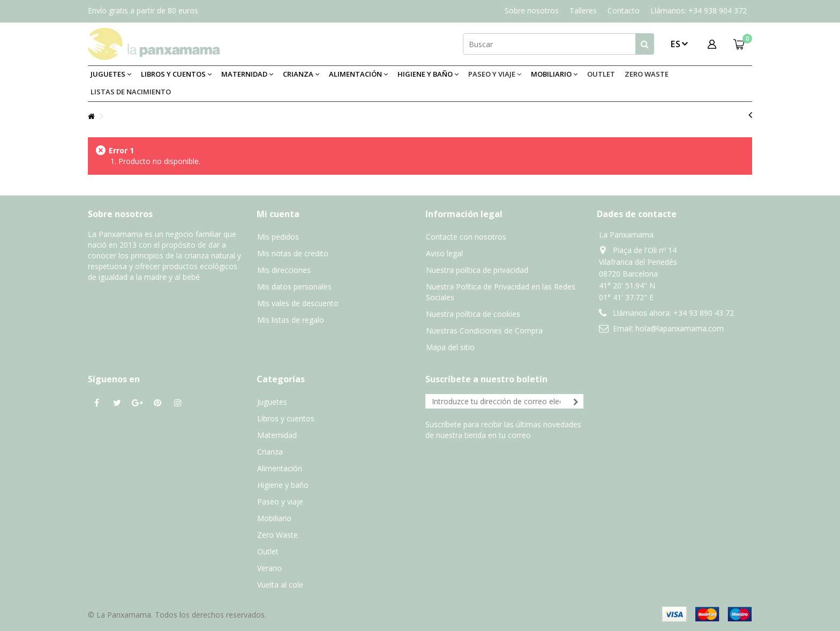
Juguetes (272, 402)
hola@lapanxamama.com (680, 328)
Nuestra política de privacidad (477, 270)
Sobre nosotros (532, 10)
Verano (269, 568)
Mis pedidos (278, 237)
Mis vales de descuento (298, 303)
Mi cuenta (278, 214)
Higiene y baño (283, 485)
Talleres (583, 10)
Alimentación (280, 468)
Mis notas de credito (293, 253)
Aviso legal (444, 253)
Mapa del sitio (450, 347)
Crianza (270, 452)
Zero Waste (277, 535)
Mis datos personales (294, 287)
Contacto (624, 10)
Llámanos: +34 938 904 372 (699, 10)
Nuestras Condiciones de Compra (484, 331)
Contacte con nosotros (466, 237)
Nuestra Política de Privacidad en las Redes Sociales (501, 292)
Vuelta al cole (280, 585)
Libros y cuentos (286, 418)
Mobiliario (274, 518)
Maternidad (277, 435)
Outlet (268, 551)
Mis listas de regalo (291, 320)
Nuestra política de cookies (473, 314)
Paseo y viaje (280, 502)
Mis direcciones (284, 270)
